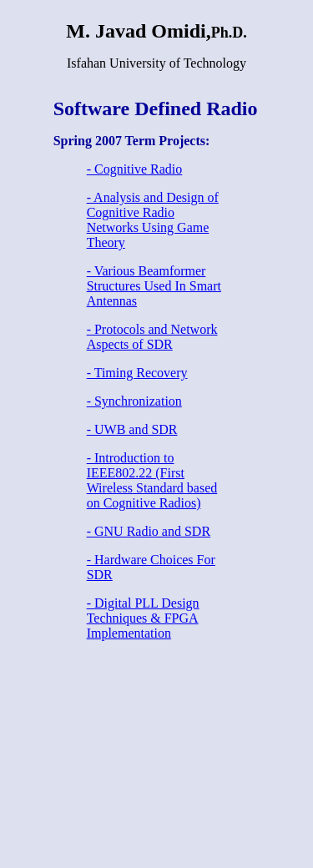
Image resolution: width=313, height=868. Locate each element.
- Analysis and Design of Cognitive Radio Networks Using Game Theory (153, 220)
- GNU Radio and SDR (149, 531)
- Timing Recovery (137, 373)
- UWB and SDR (132, 429)
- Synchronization (134, 401)
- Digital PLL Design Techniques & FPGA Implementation (143, 618)
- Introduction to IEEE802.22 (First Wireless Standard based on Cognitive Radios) (152, 480)
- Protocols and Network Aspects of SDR (152, 337)
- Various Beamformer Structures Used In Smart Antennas (154, 286)
